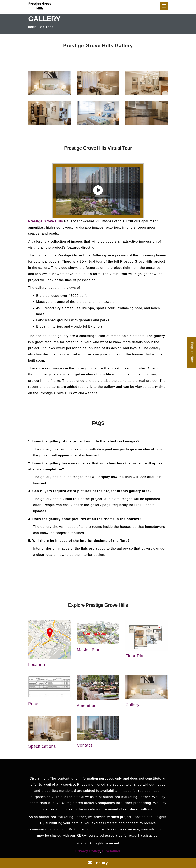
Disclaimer (111, 851)
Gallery (132, 705)
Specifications (42, 746)
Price (33, 704)
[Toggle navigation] (164, 6)
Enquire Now (192, 352)
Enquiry (98, 863)
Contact (84, 745)
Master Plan (89, 650)
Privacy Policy (88, 851)
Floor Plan (136, 656)
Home (32, 27)
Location (37, 665)
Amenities (87, 706)
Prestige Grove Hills (46, 221)
